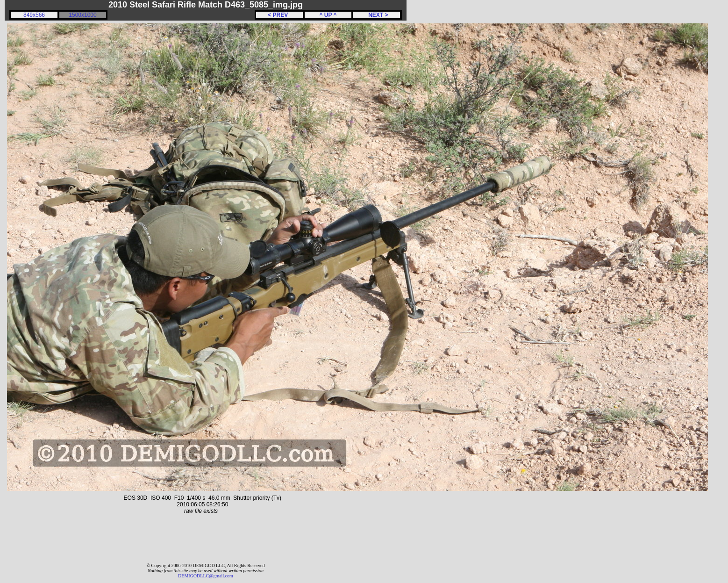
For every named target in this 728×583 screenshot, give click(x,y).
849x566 (34, 15)
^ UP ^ (328, 15)
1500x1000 (82, 15)
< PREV (279, 15)
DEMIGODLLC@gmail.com (206, 576)
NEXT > (376, 15)
